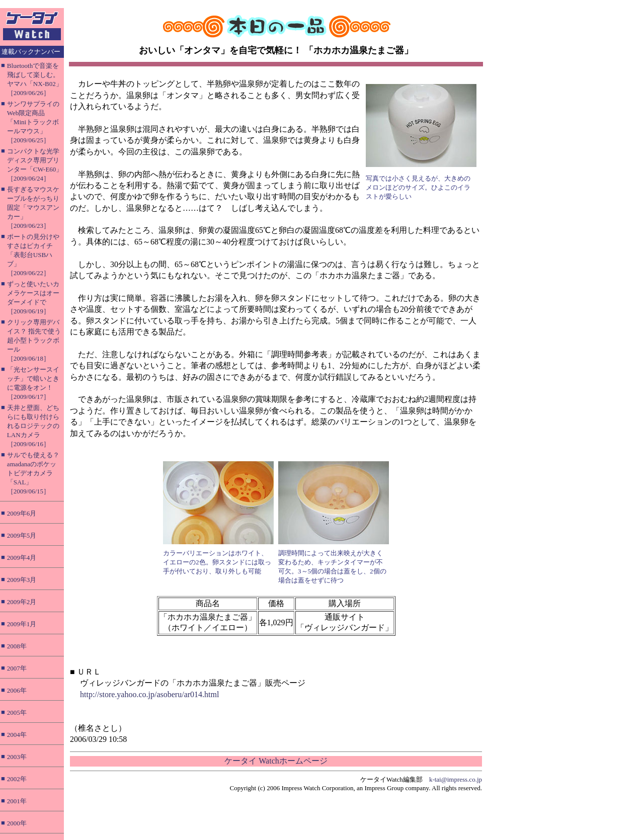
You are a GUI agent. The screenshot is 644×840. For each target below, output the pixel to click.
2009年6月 (22, 513)
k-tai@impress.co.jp (456, 779)
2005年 (17, 712)
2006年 (17, 690)
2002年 (17, 779)
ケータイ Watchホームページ (276, 761)
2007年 (17, 668)
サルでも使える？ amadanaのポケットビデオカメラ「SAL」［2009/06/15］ (33, 473)
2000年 (17, 823)
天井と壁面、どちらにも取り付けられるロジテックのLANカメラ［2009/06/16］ (33, 426)
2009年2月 (22, 602)
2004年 (17, 735)
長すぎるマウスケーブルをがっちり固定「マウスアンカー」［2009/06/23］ (33, 207)
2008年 (17, 646)
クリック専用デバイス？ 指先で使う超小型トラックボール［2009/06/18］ (34, 340)
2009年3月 (22, 580)
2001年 (17, 801)
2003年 (17, 757)
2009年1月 (22, 624)
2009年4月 (22, 558)
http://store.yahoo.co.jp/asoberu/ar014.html (149, 694)
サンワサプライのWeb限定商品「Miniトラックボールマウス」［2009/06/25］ (33, 122)
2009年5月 (22, 535)
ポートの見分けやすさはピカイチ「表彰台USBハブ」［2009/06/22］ (33, 255)
